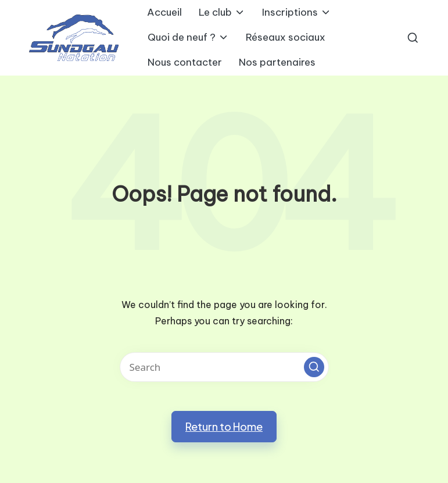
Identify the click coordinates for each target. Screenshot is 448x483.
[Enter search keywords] (224, 367)
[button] (314, 367)
